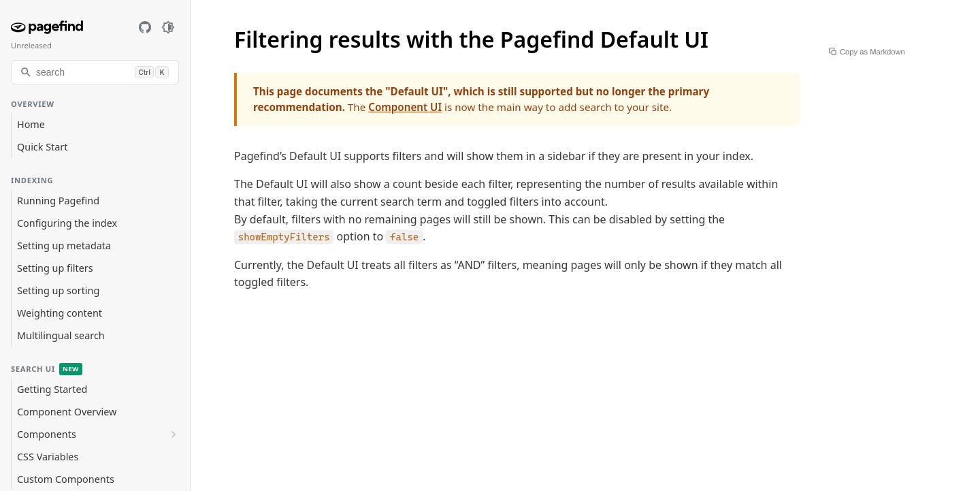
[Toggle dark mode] (168, 27)
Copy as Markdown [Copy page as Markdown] (868, 52)
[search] (95, 72)
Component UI (405, 107)
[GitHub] (145, 27)
